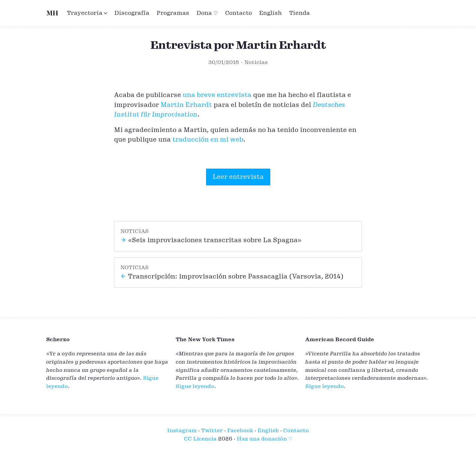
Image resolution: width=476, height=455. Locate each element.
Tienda (299, 13)
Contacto (238, 13)
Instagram (182, 431)
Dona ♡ (207, 13)
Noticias (256, 62)
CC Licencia (200, 439)
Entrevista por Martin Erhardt (238, 45)
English (270, 13)
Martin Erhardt (186, 105)
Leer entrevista (238, 177)
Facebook (240, 431)
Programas (173, 13)
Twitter (212, 431)
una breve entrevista (217, 95)
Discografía (132, 13)
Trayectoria (87, 13)
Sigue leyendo (195, 386)
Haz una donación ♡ (265, 439)
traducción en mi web (208, 140)
